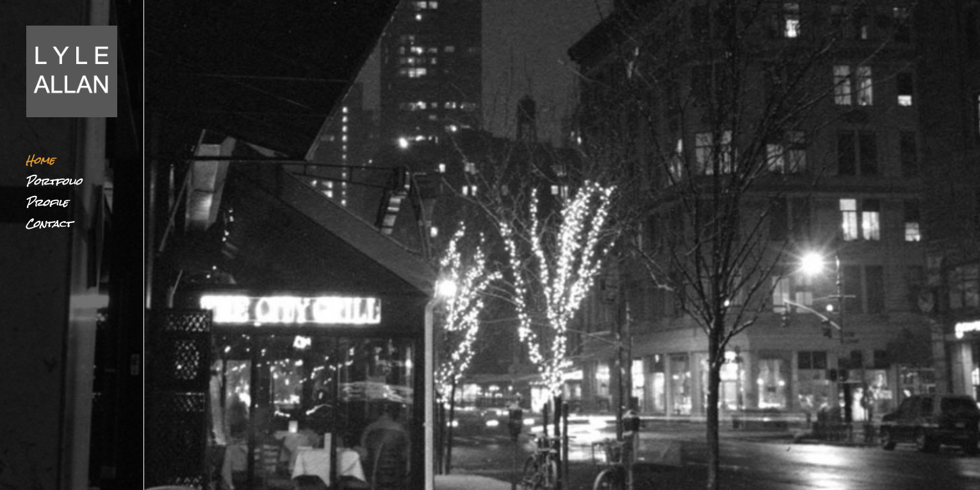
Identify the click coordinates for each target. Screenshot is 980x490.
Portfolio (54, 185)
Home (40, 164)
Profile (47, 206)
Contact (49, 227)
